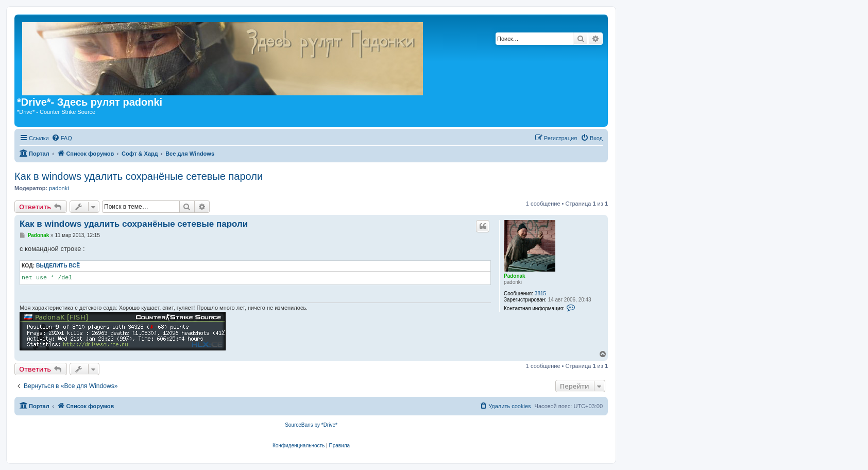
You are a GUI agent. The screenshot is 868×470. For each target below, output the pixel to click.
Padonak (515, 276)
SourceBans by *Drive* (311, 425)
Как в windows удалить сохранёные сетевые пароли (139, 176)
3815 (540, 293)
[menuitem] (62, 138)
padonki (59, 188)
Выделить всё (58, 266)
